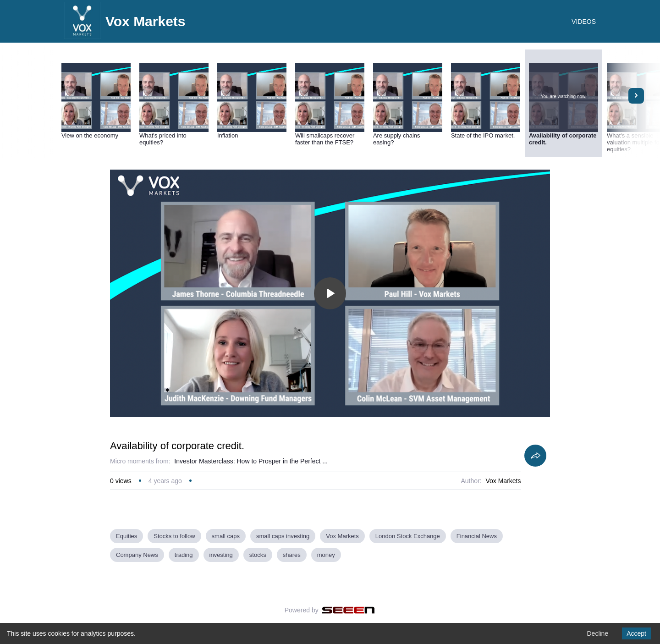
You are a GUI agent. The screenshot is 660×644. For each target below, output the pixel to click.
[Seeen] (349, 610)
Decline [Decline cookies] (597, 633)
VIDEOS (584, 22)
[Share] (535, 456)
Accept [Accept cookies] (636, 633)
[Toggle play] (330, 293)
